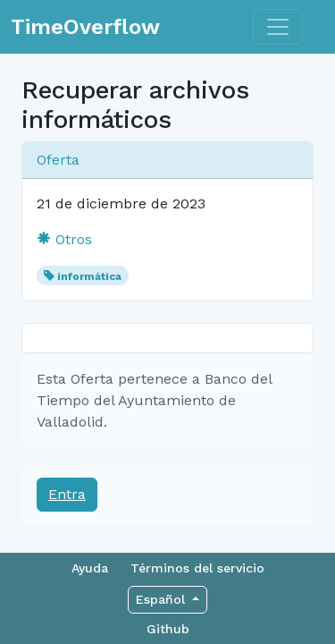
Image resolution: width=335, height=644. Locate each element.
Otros (64, 239)
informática (89, 276)
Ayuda (90, 568)
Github (168, 629)
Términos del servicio (197, 568)
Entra (67, 494)
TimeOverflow (85, 27)
